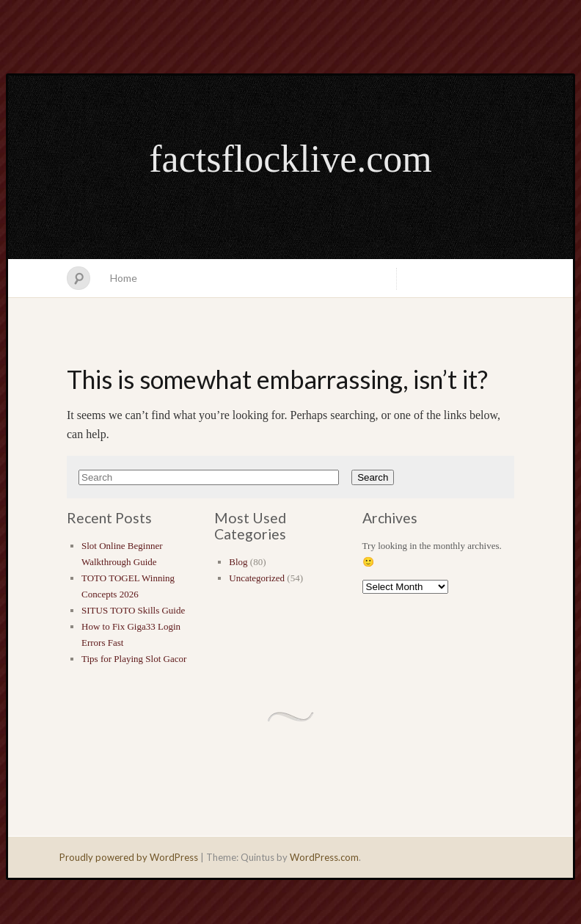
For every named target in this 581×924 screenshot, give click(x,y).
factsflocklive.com (290, 159)
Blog (238, 562)
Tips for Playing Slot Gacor (134, 659)
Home (124, 278)
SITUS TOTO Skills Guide (133, 610)
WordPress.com (324, 857)
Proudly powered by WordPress (129, 857)
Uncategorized (257, 578)
